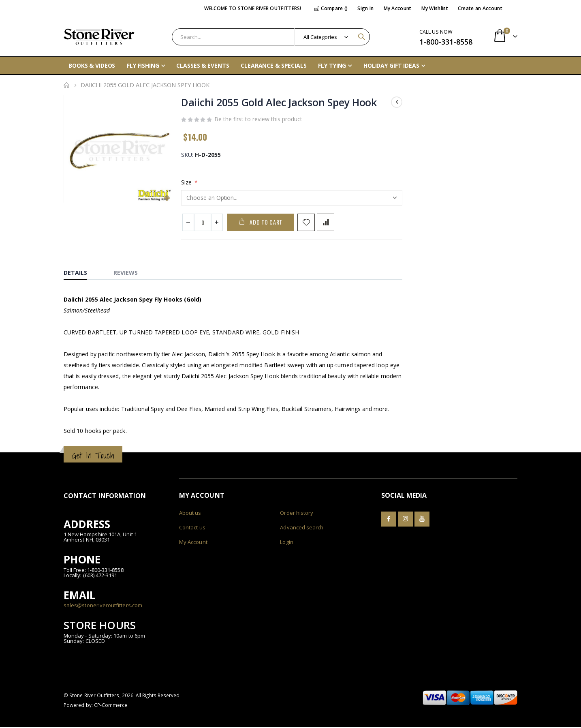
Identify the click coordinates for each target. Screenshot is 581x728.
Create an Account (480, 8)
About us (190, 514)
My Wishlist (435, 8)
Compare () (331, 8)
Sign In (365, 8)
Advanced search (302, 529)
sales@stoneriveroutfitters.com (103, 606)
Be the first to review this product (258, 120)
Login (286, 543)
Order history (297, 514)
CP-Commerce (111, 706)
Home (66, 85)
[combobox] (271, 37)
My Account (398, 8)
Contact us (192, 529)
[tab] (81, 272)
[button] (167, 198)
